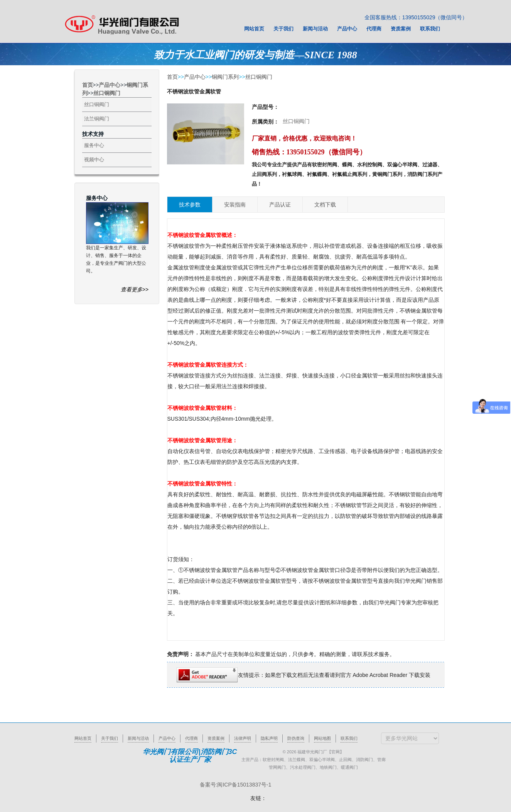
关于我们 (110, 738)
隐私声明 (269, 738)
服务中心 (94, 145)
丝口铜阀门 (107, 93)
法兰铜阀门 (97, 119)
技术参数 (190, 205)
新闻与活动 (138, 738)
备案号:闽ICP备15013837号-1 (236, 785)
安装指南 (235, 205)
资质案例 (216, 738)
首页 (88, 85)
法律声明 (243, 738)
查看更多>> (135, 289)
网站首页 (83, 738)
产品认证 (280, 205)
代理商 (191, 738)
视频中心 (94, 160)
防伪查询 (296, 738)
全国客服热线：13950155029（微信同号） (416, 17)
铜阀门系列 (225, 77)
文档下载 (325, 205)
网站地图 (322, 738)
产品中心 (110, 85)
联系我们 (349, 738)
